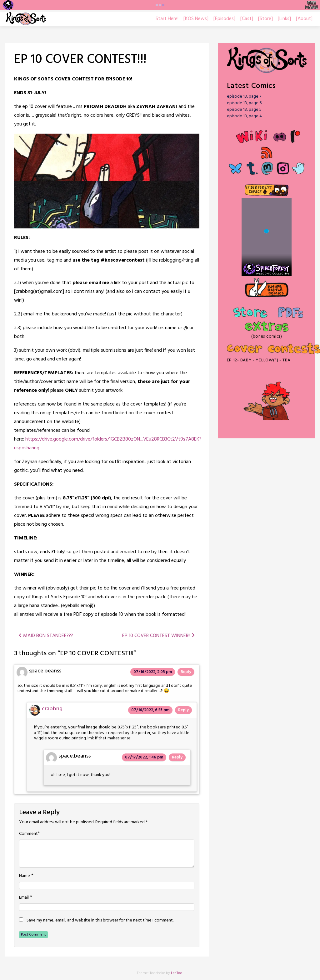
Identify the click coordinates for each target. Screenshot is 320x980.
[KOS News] (196, 19)
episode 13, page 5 (244, 110)
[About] (304, 19)
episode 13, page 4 (244, 116)
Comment (28, 834)
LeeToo (177, 973)
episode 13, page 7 (244, 97)
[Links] (284, 19)
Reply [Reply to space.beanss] (186, 672)
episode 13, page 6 (244, 103)
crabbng (52, 709)
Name (25, 876)
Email (24, 898)
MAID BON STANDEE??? (46, 636)
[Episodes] (224, 19)
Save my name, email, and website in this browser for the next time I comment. (100, 921)
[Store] (265, 19)
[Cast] (247, 19)
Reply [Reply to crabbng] (183, 710)
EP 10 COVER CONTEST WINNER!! (158, 636)
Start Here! (167, 19)
